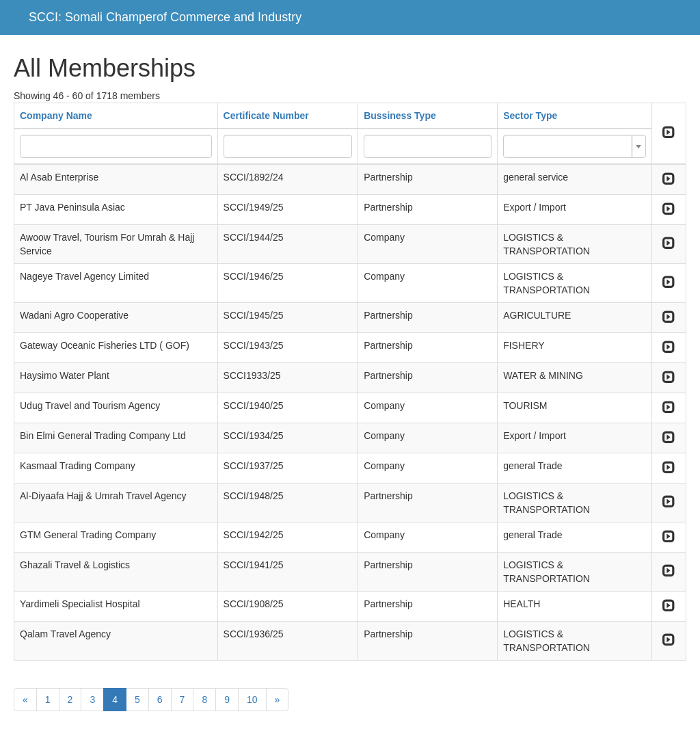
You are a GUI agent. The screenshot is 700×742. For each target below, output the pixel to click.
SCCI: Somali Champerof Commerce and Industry (165, 17)
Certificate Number (266, 116)
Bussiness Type (400, 116)
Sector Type (530, 116)
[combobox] (575, 146)
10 (252, 700)
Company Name (56, 116)
